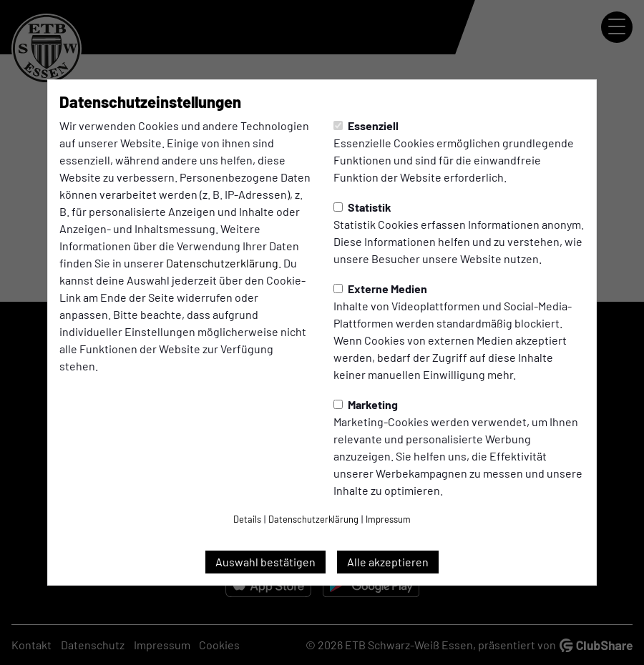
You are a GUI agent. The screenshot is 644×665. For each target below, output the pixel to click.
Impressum (388, 519)
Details (247, 519)
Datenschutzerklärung (222, 263)
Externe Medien (380, 289)
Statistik (362, 207)
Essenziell (366, 125)
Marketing (366, 404)
